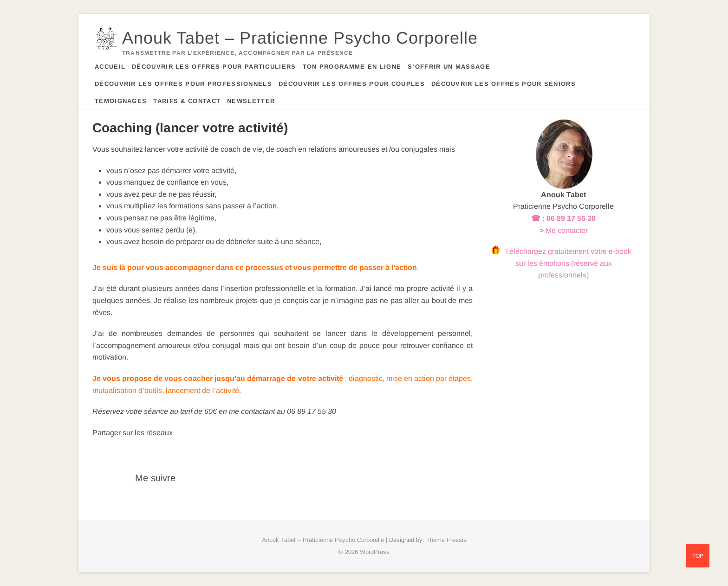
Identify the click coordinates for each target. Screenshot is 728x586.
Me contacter (567, 230)
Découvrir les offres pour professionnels (183, 84)
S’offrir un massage (449, 67)
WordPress (375, 552)
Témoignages (121, 101)
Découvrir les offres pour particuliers (214, 67)
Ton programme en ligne (352, 67)
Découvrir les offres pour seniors (504, 84)
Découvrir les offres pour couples (352, 84)
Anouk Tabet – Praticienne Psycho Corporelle (300, 38)
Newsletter (251, 101)
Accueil (110, 67)
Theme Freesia (446, 540)
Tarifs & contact (187, 101)
